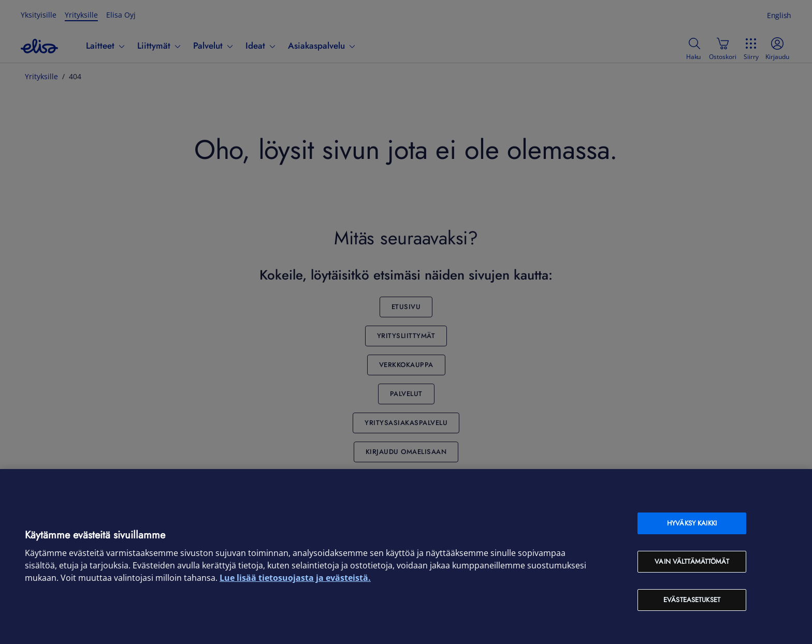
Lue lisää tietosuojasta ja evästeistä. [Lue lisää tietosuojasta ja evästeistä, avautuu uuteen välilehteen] (295, 578)
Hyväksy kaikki (692, 523)
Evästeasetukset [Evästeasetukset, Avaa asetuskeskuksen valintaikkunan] (692, 600)
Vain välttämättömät (692, 561)
